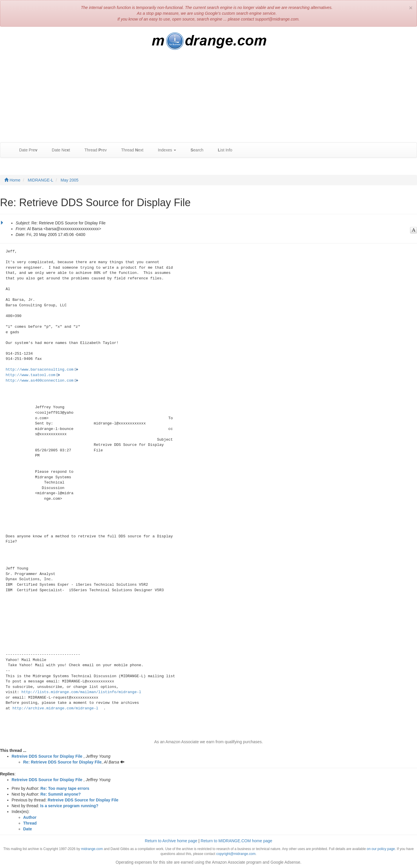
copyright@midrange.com (236, 854)
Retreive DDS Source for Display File (47, 756)
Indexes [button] (164, 150)
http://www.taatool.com (31, 375)
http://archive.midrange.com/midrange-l (55, 708)
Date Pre (25, 150)
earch (194, 150)
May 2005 (69, 180)
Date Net (58, 150)
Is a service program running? (69, 806)
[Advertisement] (209, 99)
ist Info (222, 150)
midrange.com (92, 849)
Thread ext (130, 150)
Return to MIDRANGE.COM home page (236, 841)
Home (12, 180)
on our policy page (381, 849)
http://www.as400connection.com (40, 381)
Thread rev (93, 150)
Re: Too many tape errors (65, 788)
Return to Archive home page (171, 841)
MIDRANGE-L (41, 180)
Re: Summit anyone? (61, 794)
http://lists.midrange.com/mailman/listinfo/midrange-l (81, 692)
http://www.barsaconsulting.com (40, 370)
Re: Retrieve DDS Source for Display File (62, 762)
